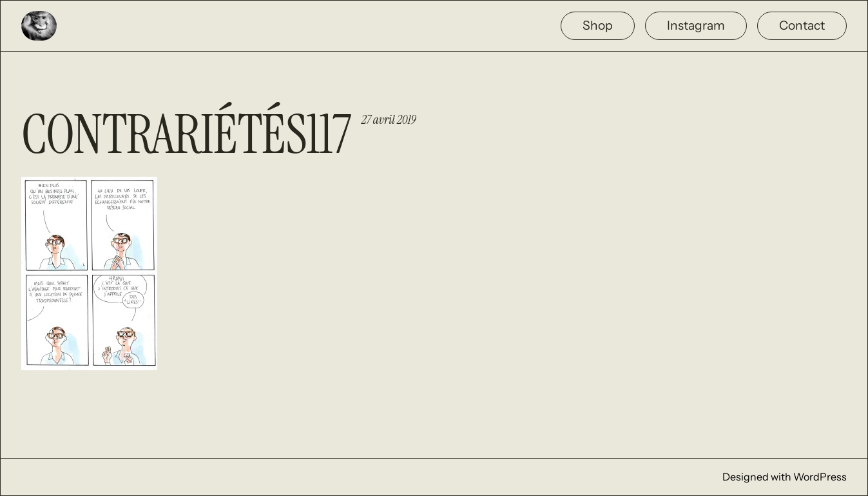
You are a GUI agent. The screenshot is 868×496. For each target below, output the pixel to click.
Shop (598, 25)
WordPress (820, 477)
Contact (802, 25)
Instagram (696, 25)
